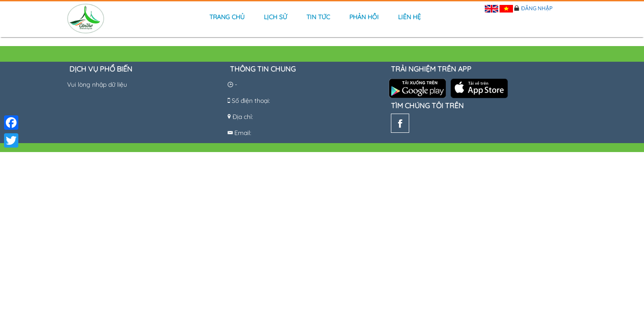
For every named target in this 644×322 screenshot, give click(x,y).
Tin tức (318, 17)
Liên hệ (409, 17)
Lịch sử (275, 17)
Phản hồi (364, 17)
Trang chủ (227, 17)
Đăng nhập (537, 8)
